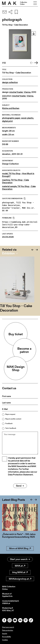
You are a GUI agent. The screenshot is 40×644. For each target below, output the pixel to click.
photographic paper (11, 118)
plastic (30, 118)
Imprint (5, 633)
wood (24, 118)
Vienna (27, 92)
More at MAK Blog (20, 548)
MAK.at (20, 566)
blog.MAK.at (20, 572)
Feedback (9, 423)
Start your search (20, 559)
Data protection (8, 630)
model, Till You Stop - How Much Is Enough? (18, 175)
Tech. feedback (11, 428)
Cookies (5, 640)
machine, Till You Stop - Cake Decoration (16, 181)
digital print (7, 121)
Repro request (10, 414)
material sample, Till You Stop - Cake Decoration (19, 188)
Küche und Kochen (11, 108)
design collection (10, 82)
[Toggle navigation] (35, 3)
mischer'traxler (16, 92)
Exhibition (8, 253)
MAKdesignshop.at (20, 579)
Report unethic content (13, 419)
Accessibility (7, 637)
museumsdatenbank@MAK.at (11, 602)
